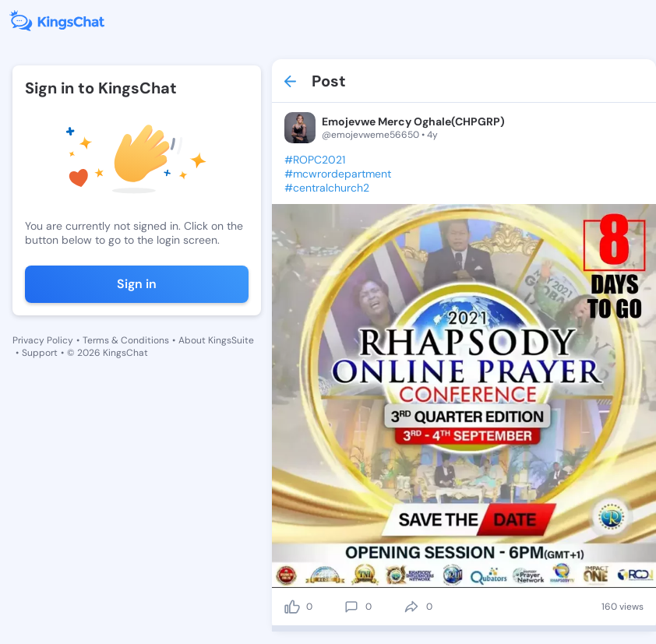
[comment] (351, 607)
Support (40, 353)
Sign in (137, 284)
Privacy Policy (43, 340)
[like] (292, 607)
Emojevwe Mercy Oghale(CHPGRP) (413, 121)
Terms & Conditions (126, 340)
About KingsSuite (216, 340)
